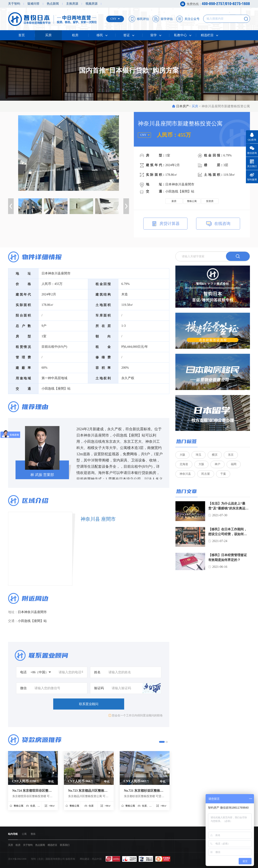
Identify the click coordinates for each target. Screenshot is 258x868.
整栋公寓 (192, 201)
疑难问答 (33, 4)
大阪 (182, 455)
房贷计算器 (165, 224)
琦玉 (199, 455)
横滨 (215, 455)
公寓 (24, 834)
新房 (174, 201)
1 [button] (162, 742)
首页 (22, 35)
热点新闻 (53, 4)
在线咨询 (218, 224)
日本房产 (183, 106)
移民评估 (143, 19)
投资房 (210, 201)
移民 (102, 35)
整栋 (33, 834)
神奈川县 (185, 474)
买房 (48, 35)
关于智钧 (14, 4)
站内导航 (13, 834)
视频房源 (92, 4)
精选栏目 (210, 35)
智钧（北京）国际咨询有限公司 (48, 859)
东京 (231, 455)
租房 (75, 35)
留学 (156, 35)
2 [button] (167, 742)
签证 (129, 35)
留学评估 (167, 19)
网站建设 (85, 859)
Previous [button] (11, 206)
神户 (217, 465)
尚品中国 (97, 859)
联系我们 (65, 845)
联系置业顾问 (89, 704)
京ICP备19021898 (17, 859)
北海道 (184, 465)
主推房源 (72, 4)
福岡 (234, 465)
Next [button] (126, 206)
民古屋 (206, 474)
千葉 (223, 474)
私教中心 (183, 35)
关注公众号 (192, 19)
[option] (69, 153)
